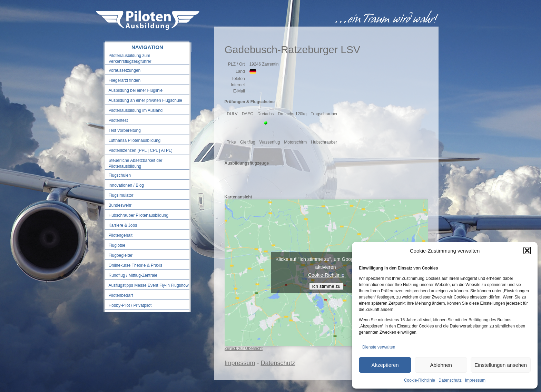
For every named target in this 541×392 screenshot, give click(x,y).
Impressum (475, 380)
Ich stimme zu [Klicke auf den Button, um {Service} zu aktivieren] (326, 286)
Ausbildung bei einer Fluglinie (136, 90)
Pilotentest (118, 120)
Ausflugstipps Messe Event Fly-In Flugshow (149, 285)
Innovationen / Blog (126, 185)
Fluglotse (117, 245)
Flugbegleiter (121, 255)
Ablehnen (441, 365)
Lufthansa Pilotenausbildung (135, 140)
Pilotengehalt (121, 235)
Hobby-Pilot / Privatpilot (130, 305)
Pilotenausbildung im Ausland (136, 110)
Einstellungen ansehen (501, 365)
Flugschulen (120, 175)
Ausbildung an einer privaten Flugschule (145, 100)
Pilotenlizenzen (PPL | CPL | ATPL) (141, 150)
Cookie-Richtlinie (420, 380)
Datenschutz (450, 380)
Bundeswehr (120, 205)
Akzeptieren (385, 365)
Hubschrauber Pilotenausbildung (139, 215)
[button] (527, 251)
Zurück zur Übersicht (244, 349)
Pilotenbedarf (121, 295)
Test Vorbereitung (125, 130)
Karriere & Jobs (123, 225)
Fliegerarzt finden (125, 80)
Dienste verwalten (379, 347)
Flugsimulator (121, 195)
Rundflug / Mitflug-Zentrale (133, 275)
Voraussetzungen (125, 70)
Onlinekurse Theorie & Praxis (136, 265)
